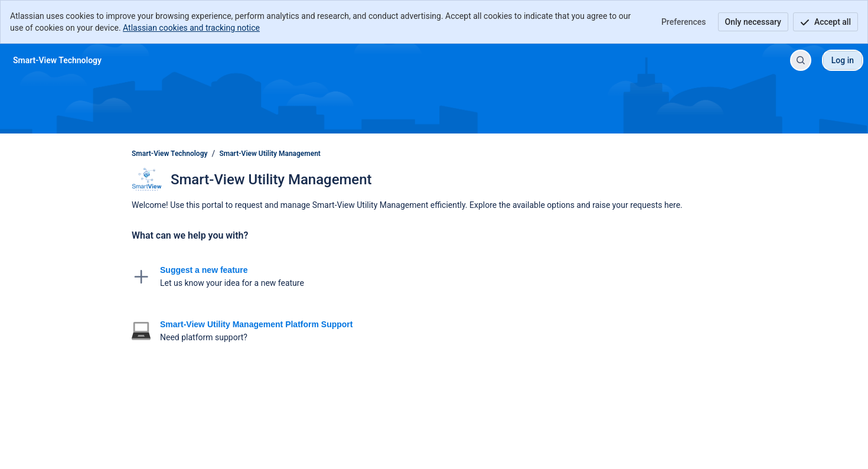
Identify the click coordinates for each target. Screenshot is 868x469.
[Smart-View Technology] (57, 60)
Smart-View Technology (169, 154)
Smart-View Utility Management (270, 154)
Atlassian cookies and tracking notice (191, 28)
